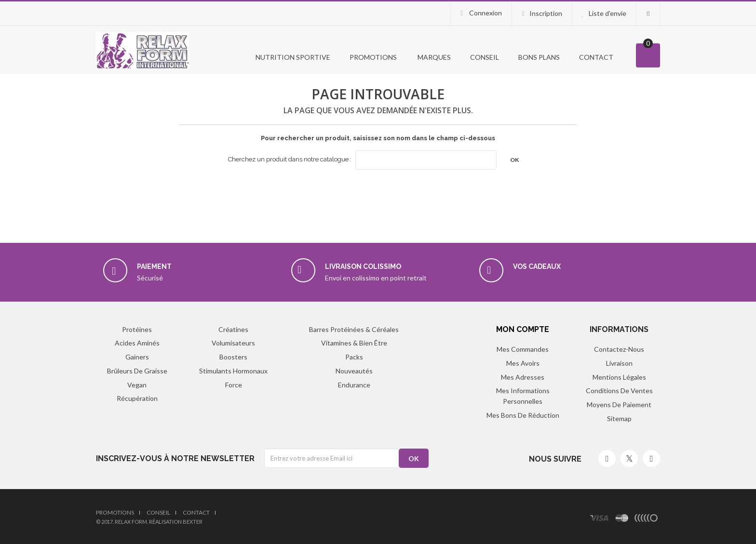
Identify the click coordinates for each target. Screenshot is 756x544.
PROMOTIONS (373, 57)
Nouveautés (354, 371)
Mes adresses (523, 377)
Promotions (115, 512)
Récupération (137, 398)
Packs (354, 357)
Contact (596, 57)
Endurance (354, 385)
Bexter (193, 522)
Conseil (485, 57)
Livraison (619, 363)
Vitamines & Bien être (354, 343)
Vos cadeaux (537, 266)
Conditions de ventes (619, 391)
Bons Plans (539, 57)
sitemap (619, 418)
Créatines (233, 329)
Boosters (233, 357)
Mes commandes (523, 349)
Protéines (137, 329)
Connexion (485, 13)
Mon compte (523, 329)
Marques (433, 57)
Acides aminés (137, 343)
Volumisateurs (233, 343)
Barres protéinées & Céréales (354, 329)
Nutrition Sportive (292, 57)
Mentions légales (619, 377)
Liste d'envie (607, 13)
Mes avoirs (523, 363)
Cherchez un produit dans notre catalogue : (290, 159)
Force (234, 385)
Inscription (546, 13)
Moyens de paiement (619, 405)
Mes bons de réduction (523, 415)
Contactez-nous (619, 349)
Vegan (137, 385)
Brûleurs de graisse (137, 371)
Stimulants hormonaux (233, 371)
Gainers (137, 357)
